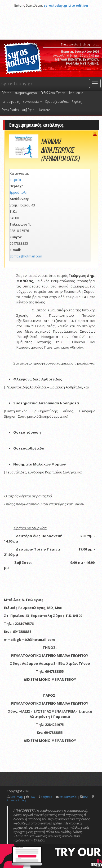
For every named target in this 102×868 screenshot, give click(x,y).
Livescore (44, 110)
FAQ (32, 797)
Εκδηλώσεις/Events (53, 93)
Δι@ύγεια (28, 110)
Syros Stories (10, 110)
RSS (86, 797)
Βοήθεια (46, 797)
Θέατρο (6, 93)
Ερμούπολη (18, 192)
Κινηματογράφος (26, 93)
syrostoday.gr (17, 83)
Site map (17, 797)
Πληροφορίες (11, 101)
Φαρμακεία (76, 93)
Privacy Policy (16, 800)
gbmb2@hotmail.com (26, 256)
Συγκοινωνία (32, 101)
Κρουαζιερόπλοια (57, 101)
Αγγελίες (77, 101)
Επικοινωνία (70, 44)
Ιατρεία (15, 180)
